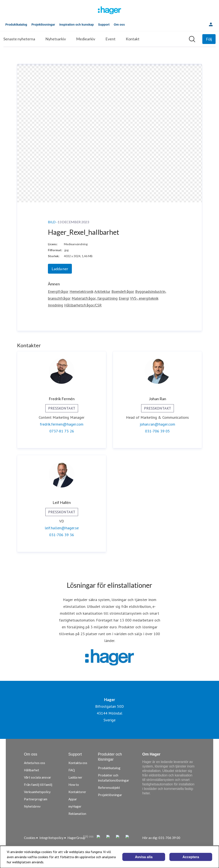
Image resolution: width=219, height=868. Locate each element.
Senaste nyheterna (19, 39)
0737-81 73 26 (62, 431)
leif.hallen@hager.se (62, 528)
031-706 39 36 (62, 535)
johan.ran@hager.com (157, 424)
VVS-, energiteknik (144, 298)
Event (110, 39)
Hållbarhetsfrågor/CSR (83, 305)
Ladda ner (60, 269)
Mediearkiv (86, 39)
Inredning (55, 305)
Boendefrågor (123, 291)
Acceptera (191, 857)
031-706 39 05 (157, 431)
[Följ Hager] (209, 39)
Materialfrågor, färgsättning (95, 298)
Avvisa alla (144, 857)
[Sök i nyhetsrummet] (192, 39)
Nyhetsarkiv (56, 39)
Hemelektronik (81, 291)
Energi (124, 298)
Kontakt (133, 39)
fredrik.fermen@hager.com (62, 424)
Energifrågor (58, 291)
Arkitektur (102, 291)
